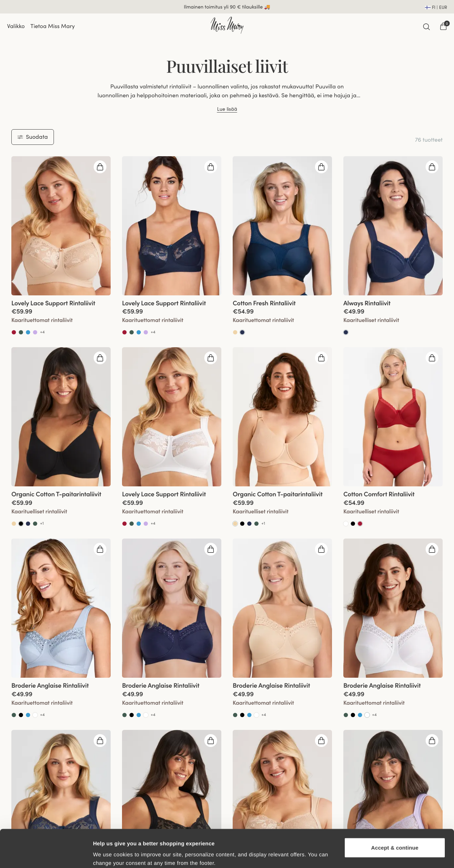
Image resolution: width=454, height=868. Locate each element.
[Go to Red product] (14, 332)
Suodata (33, 137)
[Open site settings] (436, 7)
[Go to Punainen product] (360, 524)
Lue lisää (227, 109)
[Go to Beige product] (235, 332)
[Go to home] (227, 25)
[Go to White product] (346, 524)
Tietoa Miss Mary (53, 26)
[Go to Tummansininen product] (242, 332)
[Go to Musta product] (21, 524)
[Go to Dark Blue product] (28, 524)
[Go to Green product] (21, 332)
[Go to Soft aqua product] (28, 332)
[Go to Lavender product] (35, 332)
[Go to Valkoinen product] (367, 715)
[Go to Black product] (242, 524)
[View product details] (61, 316)
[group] (61, 226)
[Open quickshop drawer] (100, 167)
